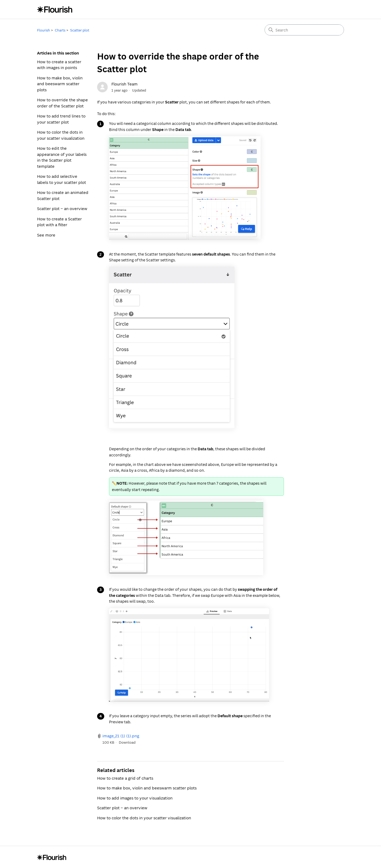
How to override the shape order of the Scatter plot (62, 103)
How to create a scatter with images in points (59, 65)
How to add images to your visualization (135, 798)
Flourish (44, 30)
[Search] (304, 30)
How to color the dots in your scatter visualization (61, 135)
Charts (60, 30)
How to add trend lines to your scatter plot (61, 119)
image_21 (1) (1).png (121, 736)
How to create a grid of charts (125, 778)
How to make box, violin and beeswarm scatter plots (60, 84)
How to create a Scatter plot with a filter (59, 222)
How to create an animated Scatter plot (63, 195)
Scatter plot (80, 30)
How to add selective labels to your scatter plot (62, 179)
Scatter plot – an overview (62, 208)
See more (46, 235)
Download (127, 742)
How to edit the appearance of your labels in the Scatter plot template (62, 157)
